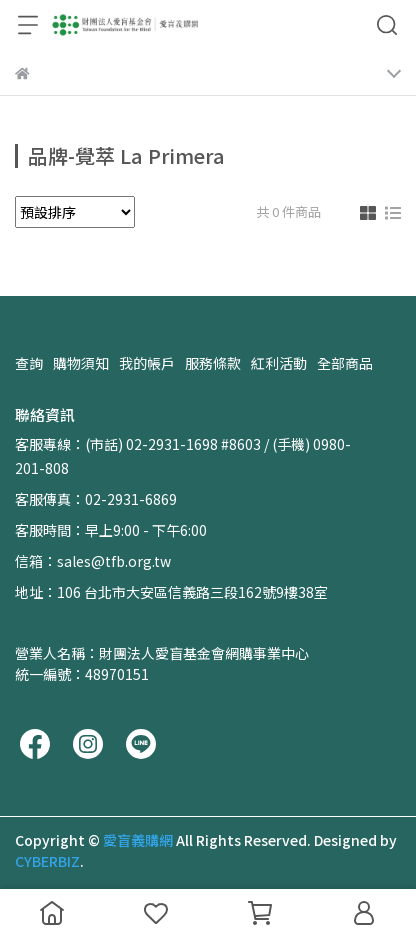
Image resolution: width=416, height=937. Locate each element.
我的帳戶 (147, 363)
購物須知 (81, 363)
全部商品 (345, 363)
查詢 (29, 363)
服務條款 (213, 363)
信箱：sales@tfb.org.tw (93, 561)
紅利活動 (279, 363)
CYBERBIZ (47, 861)
